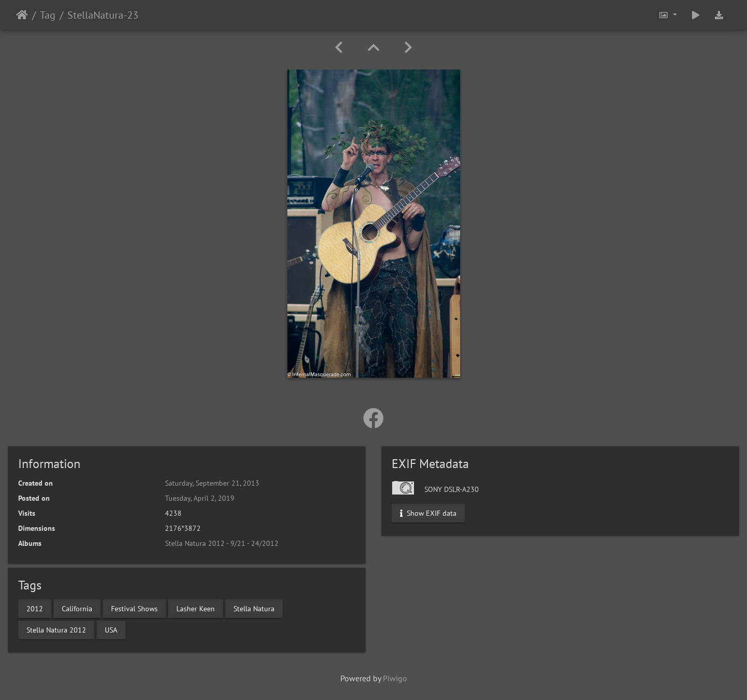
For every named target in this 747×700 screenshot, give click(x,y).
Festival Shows (134, 608)
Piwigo (395, 678)
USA (111, 629)
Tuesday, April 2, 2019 (200, 498)
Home (22, 15)
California (77, 608)
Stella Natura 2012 (56, 629)
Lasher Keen (196, 608)
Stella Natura (254, 608)
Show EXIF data (428, 513)
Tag (48, 15)
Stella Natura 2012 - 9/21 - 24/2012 (222, 543)
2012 (35, 608)
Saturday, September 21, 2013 (212, 483)
